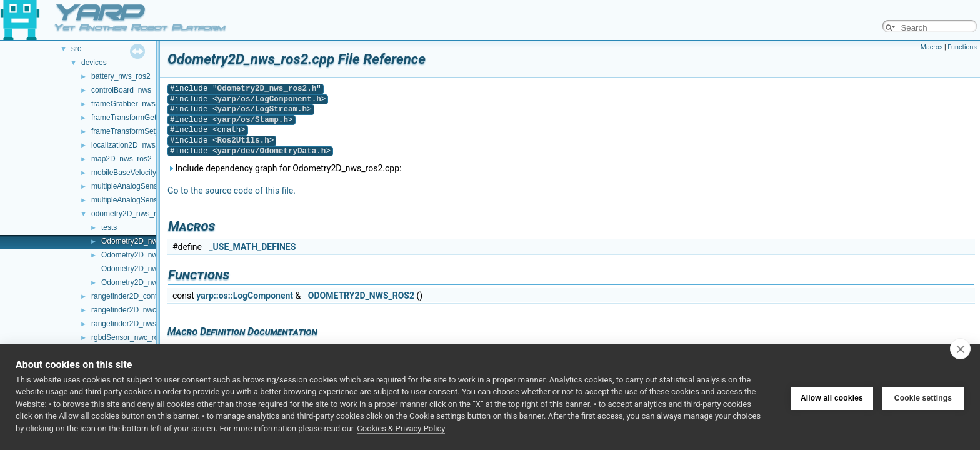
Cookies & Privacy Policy (401, 428)
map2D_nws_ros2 (122, 159)
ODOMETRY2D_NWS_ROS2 (361, 296)
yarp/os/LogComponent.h (269, 99)
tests (109, 227)
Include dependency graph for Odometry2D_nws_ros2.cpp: (284, 168)
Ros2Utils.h (243, 140)
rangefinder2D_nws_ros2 (133, 324)
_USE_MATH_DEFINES (252, 247)
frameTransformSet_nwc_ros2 (142, 131)
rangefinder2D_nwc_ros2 (133, 310)
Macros (932, 47)
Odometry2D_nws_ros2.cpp (148, 241)
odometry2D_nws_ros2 (130, 214)
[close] (960, 349)
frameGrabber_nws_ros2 (133, 104)
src (76, 49)
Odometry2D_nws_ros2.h (144, 255)
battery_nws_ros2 (121, 76)
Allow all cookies (832, 397)
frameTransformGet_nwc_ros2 (142, 117)
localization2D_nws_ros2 (133, 145)
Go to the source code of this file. (232, 191)
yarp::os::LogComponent (245, 296)
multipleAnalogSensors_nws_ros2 (148, 200)
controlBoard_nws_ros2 (131, 90)
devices (94, 62)
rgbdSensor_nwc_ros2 (129, 337)
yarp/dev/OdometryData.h (272, 151)
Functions (962, 47)
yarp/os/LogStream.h (262, 109)
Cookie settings (923, 397)
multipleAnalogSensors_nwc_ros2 (148, 186)
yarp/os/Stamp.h (253, 120)
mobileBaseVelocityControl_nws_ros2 (154, 172)
